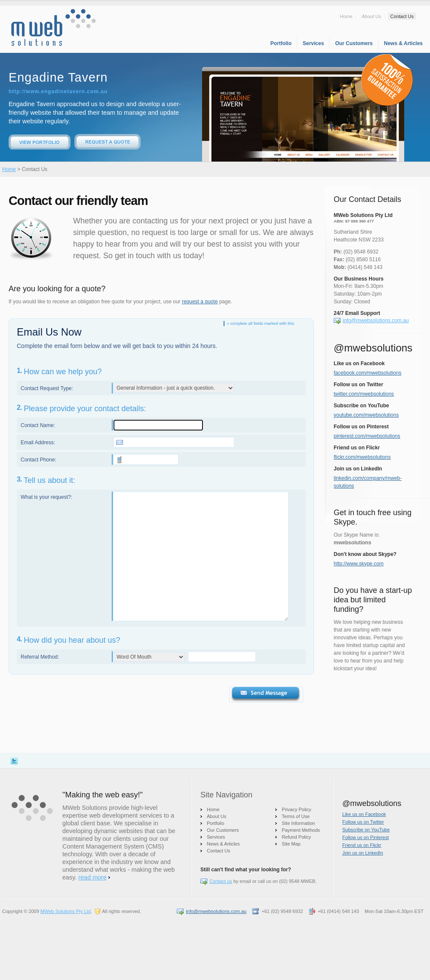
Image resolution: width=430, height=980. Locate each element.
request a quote (200, 302)
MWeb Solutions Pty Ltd (66, 911)
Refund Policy (296, 837)
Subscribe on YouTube (366, 830)
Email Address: (38, 443)
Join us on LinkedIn (363, 853)
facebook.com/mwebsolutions (367, 373)
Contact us (221, 881)
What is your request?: (46, 497)
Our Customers (354, 43)
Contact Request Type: (47, 388)
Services (313, 43)
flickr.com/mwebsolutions (362, 457)
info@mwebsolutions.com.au (376, 321)
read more (92, 877)
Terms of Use (296, 816)
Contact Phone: (38, 460)
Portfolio (281, 43)
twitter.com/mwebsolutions (364, 394)
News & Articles (403, 43)
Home (346, 16)
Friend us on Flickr (362, 845)
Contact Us (402, 16)
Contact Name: (38, 425)
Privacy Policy (296, 809)
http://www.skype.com (359, 564)
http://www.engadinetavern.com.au (58, 92)
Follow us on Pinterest (365, 837)
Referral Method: (40, 657)
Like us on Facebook (364, 814)
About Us (371, 16)
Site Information (298, 823)
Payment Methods (301, 830)
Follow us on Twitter (363, 822)
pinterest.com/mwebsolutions (367, 436)
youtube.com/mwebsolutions (366, 415)
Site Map (291, 844)
